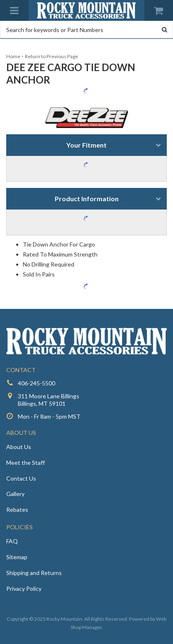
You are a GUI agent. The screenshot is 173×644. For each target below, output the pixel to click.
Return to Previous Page (51, 56)
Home (13, 56)
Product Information (87, 199)
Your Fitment (86, 145)
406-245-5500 (37, 383)
